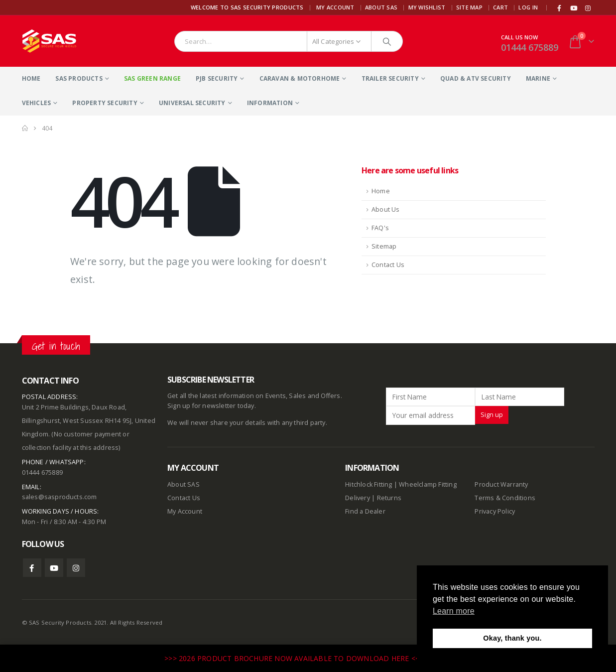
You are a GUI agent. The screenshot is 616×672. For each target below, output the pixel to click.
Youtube (54, 568)
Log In (528, 7)
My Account (335, 7)
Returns (389, 498)
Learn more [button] (454, 611)
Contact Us (388, 265)
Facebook (32, 568)
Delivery (358, 498)
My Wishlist (427, 7)
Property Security (105, 103)
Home (31, 78)
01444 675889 (530, 47)
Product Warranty (502, 484)
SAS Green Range (152, 78)
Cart (500, 7)
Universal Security (192, 103)
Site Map (469, 7)
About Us (386, 209)
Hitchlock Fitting (369, 484)
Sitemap (384, 246)
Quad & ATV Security (476, 78)
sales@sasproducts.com (60, 497)
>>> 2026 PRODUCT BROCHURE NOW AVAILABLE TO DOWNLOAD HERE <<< (295, 658)
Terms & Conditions (505, 498)
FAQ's (380, 228)
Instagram (76, 568)
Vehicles (37, 103)
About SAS (381, 7)
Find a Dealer (365, 511)
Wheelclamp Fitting (428, 484)
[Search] (387, 41)
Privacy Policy (495, 511)
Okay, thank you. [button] (512, 638)
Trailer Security (390, 78)
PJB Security (217, 78)
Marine (538, 78)
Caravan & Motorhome (300, 78)
